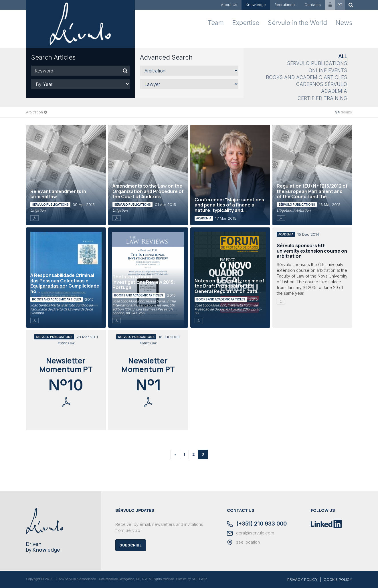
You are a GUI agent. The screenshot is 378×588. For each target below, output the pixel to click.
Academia (334, 91)
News (344, 23)
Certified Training (322, 98)
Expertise (246, 23)
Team (216, 23)
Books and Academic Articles (306, 77)
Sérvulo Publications (317, 63)
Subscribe (131, 545)
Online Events (328, 70)
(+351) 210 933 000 (257, 524)
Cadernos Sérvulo (322, 84)
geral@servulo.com (251, 533)
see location (243, 542)
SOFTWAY (199, 579)
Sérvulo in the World (297, 23)
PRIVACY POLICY (302, 579)
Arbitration (34, 112)
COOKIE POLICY (338, 579)
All (343, 56)
